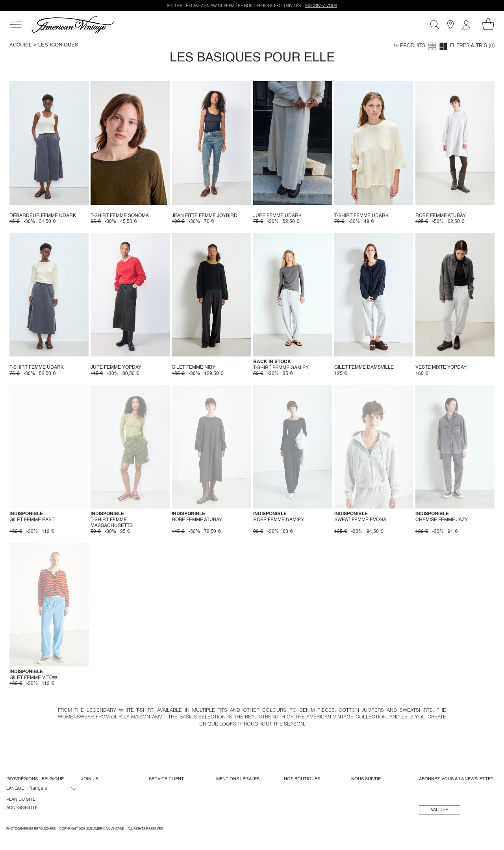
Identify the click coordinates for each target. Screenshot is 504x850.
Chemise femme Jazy (442, 520)
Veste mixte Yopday (441, 367)
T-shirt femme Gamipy (281, 368)
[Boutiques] (450, 25)
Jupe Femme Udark (277, 216)
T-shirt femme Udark (361, 216)
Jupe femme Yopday (116, 367)
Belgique (53, 779)
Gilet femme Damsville (364, 367)
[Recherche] (435, 25)
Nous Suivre (366, 779)
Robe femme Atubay (441, 216)
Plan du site (21, 800)
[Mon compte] (466, 25)
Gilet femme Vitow (33, 678)
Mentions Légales (238, 779)
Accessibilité (22, 808)
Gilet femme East (32, 520)
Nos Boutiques (302, 779)
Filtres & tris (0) (472, 46)
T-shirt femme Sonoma (120, 216)
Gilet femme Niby (194, 367)
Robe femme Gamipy (279, 520)
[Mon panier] (488, 24)
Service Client (166, 779)
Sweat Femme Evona (360, 520)
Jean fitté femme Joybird (205, 216)
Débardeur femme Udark (43, 216)
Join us (90, 779)
